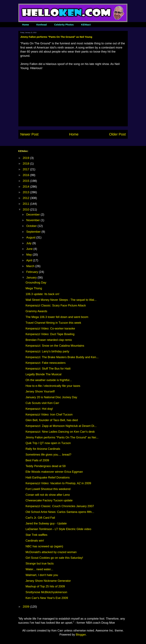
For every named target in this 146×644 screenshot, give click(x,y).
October (32, 226)
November (33, 220)
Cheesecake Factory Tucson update (49, 500)
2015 (26, 181)
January (32, 277)
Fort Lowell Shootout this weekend (48, 489)
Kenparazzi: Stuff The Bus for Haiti (48, 368)
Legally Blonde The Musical (43, 374)
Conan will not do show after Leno (48, 495)
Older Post (117, 134)
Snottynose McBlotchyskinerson (46, 592)
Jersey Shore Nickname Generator (48, 581)
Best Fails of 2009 (37, 460)
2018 (26, 164)
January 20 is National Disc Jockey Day (51, 397)
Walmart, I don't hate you (42, 575)
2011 (26, 204)
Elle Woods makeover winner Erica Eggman (54, 472)
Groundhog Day (36, 282)
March (31, 266)
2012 (26, 198)
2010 (26, 209)
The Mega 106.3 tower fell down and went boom (57, 317)
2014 (26, 187)
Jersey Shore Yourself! (40, 391)
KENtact (86, 25)
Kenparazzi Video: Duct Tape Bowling (50, 334)
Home (26, 25)
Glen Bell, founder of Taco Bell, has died (52, 420)
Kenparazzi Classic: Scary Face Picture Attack (56, 305)
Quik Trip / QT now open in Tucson (48, 443)
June (30, 249)
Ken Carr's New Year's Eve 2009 (47, 598)
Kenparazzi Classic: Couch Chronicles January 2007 (60, 506)
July (29, 243)
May (29, 255)
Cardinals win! (35, 541)
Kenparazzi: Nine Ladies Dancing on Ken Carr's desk (60, 432)
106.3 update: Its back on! (42, 294)
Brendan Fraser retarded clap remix (49, 340)
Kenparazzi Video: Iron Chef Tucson (49, 414)
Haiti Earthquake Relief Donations (48, 477)
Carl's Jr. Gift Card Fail (40, 518)
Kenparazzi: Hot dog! (39, 409)
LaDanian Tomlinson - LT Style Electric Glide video (58, 529)
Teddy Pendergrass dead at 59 (46, 466)
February (33, 272)
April (30, 260)
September (34, 232)
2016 (26, 175)
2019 (26, 158)
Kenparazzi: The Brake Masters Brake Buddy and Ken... (62, 357)
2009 (26, 607)
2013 (26, 192)
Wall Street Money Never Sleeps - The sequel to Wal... (61, 300)
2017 (26, 169)
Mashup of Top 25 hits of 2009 (45, 586)
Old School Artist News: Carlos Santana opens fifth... (60, 512)
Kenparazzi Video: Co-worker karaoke (50, 328)
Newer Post (29, 134)
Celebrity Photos (64, 25)
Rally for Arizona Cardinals (43, 449)
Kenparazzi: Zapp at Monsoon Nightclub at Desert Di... (61, 426)
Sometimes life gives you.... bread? (48, 455)
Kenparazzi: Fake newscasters (46, 363)
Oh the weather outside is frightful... (49, 380)
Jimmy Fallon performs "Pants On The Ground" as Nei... (62, 437)
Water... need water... (39, 569)
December (33, 214)
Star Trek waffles (36, 535)
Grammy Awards (36, 311)
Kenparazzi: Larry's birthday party (47, 351)
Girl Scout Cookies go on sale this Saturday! (54, 558)
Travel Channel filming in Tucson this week (53, 323)
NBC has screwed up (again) (44, 546)
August (31, 237)
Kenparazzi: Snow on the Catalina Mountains (55, 346)
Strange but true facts (40, 563)
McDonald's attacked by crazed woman (51, 552)
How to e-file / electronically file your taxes (53, 386)
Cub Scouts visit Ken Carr (42, 403)
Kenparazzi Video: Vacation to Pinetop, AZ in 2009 (58, 483)
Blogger (81, 635)
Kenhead (42, 25)
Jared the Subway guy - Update (46, 523)
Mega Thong (34, 288)
